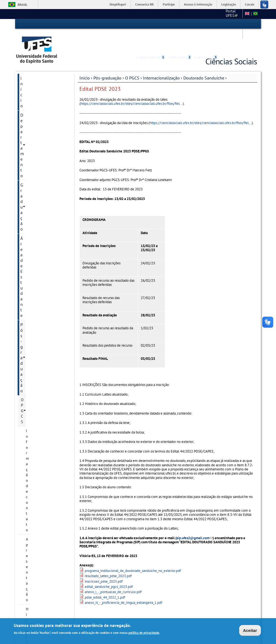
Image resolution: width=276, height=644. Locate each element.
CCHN (180, 14)
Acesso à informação (198, 4)
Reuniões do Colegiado (40, 424)
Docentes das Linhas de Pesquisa (46, 153)
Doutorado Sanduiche (204, 57)
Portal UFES (159, 14)
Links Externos (203, 14)
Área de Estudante (37, 85)
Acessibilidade (224, 24)
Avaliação (34, 339)
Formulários (31, 405)
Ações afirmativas (35, 358)
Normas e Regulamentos (41, 396)
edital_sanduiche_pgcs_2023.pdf (109, 566)
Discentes (34, 199)
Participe (169, 4)
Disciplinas (35, 217)
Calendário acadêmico (39, 377)
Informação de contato (45, 113)
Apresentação (37, 122)
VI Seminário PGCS (36, 461)
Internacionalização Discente (47, 253)
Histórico (33, 131)
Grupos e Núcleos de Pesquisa (43, 177)
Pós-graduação (107, 57)
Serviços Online (35, 495)
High (231, 24)
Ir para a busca (206, 24)
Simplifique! (118, 4)
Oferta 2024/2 (33, 452)
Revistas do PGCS (35, 386)
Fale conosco (230, 14)
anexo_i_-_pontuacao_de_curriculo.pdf (113, 571)
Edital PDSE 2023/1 (46, 313)
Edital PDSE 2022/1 (46, 327)
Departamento (34, 67)
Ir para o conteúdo (151, 24)
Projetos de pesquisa (43, 165)
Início (85, 57)
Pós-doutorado (38, 208)
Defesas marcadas (36, 433)
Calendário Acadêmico (41, 504)
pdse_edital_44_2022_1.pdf (105, 576)
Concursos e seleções (40, 513)
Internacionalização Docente (47, 239)
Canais (250, 4)
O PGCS (132, 57)
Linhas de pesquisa (42, 141)
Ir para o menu (180, 24)
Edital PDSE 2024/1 (46, 283)
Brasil (23, 5)
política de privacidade (144, 633)
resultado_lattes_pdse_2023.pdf (108, 555)
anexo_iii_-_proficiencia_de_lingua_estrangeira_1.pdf (123, 582)
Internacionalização (161, 57)
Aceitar (250, 631)
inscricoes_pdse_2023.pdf (104, 560)
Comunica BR (144, 4)
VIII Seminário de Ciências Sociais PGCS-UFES (43, 473)
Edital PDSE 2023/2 (46, 298)
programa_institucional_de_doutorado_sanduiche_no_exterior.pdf (133, 550)
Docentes (34, 189)
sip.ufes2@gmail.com (195, 517)
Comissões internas (37, 414)
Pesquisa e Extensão (39, 485)
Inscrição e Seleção (37, 349)
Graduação (30, 76)
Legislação (229, 4)
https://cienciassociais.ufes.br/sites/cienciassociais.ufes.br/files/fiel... (132, 83)
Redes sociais (32, 442)
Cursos (27, 368)
